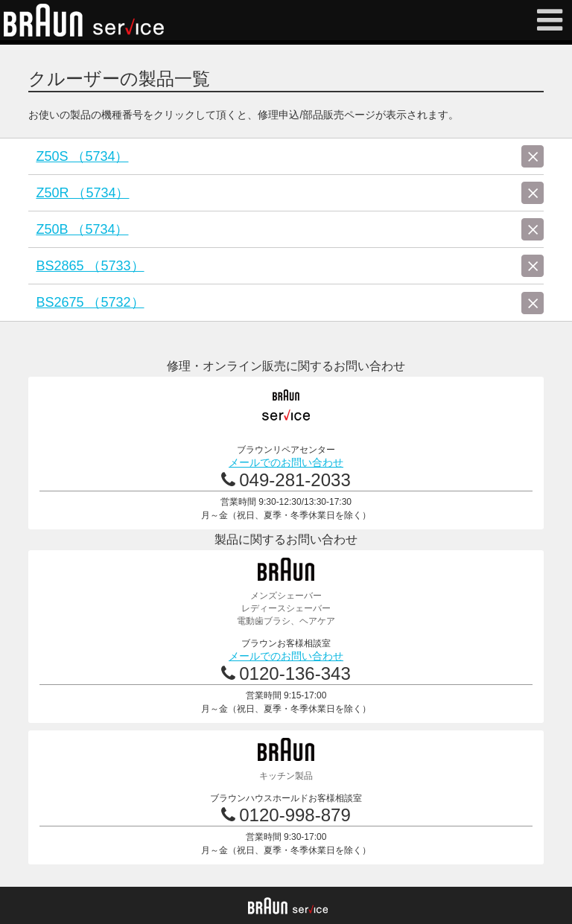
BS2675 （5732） (90, 302)
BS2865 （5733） (90, 266)
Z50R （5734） (82, 193)
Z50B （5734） (82, 229)
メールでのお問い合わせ (286, 462)
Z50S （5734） (82, 156)
